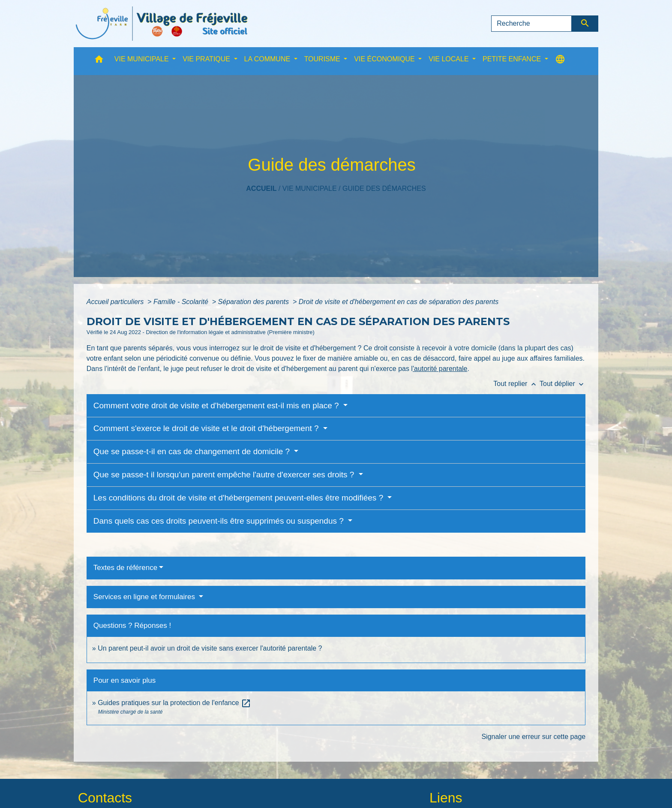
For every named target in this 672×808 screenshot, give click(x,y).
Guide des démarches (384, 188)
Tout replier (516, 384)
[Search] (531, 24)
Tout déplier (562, 384)
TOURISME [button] (323, 59)
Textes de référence (125, 568)
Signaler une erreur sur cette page (533, 737)
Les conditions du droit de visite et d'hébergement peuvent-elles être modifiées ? (240, 498)
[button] (99, 61)
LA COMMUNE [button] (268, 59)
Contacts (105, 798)
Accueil (261, 188)
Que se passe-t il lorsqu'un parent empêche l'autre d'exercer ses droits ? (225, 475)
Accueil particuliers (116, 302)
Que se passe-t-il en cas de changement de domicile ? (193, 451)
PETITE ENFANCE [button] (513, 59)
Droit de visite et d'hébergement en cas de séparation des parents (399, 302)
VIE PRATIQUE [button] (207, 59)
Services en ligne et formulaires (145, 597)
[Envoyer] (585, 24)
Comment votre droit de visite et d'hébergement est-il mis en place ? (217, 406)
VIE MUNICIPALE (310, 188)
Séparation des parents (255, 302)
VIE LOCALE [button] (450, 59)
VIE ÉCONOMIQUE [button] (385, 59)
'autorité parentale (440, 369)
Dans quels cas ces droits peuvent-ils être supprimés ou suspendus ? (220, 521)
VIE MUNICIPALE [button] (142, 59)
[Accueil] (162, 24)
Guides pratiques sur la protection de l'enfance (174, 703)
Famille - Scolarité (182, 302)
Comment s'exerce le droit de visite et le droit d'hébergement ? (207, 428)
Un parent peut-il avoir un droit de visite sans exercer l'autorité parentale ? (210, 648)
